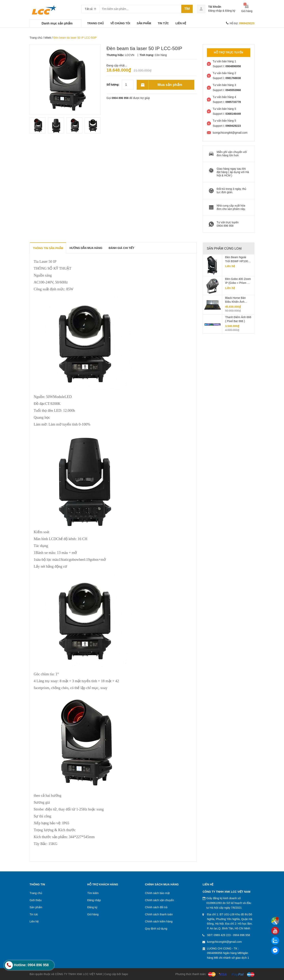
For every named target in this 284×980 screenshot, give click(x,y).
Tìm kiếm (93, 893)
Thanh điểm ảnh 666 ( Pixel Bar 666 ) (238, 319)
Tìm (187, 9)
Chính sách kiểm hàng (159, 921)
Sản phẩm (36, 907)
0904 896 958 (120, 98)
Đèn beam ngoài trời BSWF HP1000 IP (237, 259)
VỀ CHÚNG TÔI (120, 23)
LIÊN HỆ (181, 23)
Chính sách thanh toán (159, 914)
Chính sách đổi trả (156, 907)
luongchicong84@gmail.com (224, 942)
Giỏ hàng (93, 914)
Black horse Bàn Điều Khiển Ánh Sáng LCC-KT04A (236, 300)
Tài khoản (215, 7)
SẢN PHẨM (144, 23)
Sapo (125, 974)
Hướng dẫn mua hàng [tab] (86, 248)
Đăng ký (230, 11)
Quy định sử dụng (156, 929)
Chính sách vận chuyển (159, 900)
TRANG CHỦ (95, 23)
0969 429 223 (222, 935)
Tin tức (34, 914)
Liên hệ (34, 921)
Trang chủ (36, 38)
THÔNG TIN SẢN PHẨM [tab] (48, 248)
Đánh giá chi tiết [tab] (121, 248)
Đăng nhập (215, 11)
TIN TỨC (163, 23)
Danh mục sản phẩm (57, 23)
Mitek (48, 38)
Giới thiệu (36, 900)
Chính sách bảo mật (157, 893)
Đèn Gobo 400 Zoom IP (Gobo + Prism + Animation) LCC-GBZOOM (238, 281)
